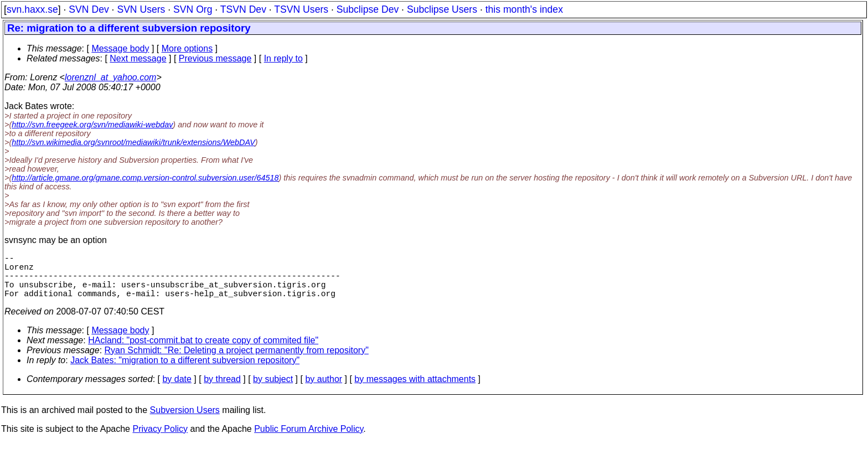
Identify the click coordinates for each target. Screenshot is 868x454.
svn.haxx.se (32, 9)
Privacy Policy (160, 440)
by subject (273, 390)
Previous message (215, 58)
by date (177, 390)
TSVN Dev (243, 9)
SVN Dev (89, 9)
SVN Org (193, 9)
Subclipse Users (442, 9)
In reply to (283, 58)
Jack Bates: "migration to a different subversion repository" (185, 371)
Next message (138, 58)
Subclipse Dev (368, 9)
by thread (222, 390)
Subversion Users (185, 421)
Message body (120, 48)
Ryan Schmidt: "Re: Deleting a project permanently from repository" (237, 361)
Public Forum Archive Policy (309, 440)
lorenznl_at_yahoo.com (110, 77)
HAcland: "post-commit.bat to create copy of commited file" (203, 351)
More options (187, 48)
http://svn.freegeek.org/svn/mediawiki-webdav (92, 125)
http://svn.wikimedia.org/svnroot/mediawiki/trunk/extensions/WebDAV (133, 142)
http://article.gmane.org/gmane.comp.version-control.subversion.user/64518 (145, 178)
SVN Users (141, 9)
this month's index (524, 9)
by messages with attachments (415, 390)
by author (324, 390)
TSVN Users (301, 9)
